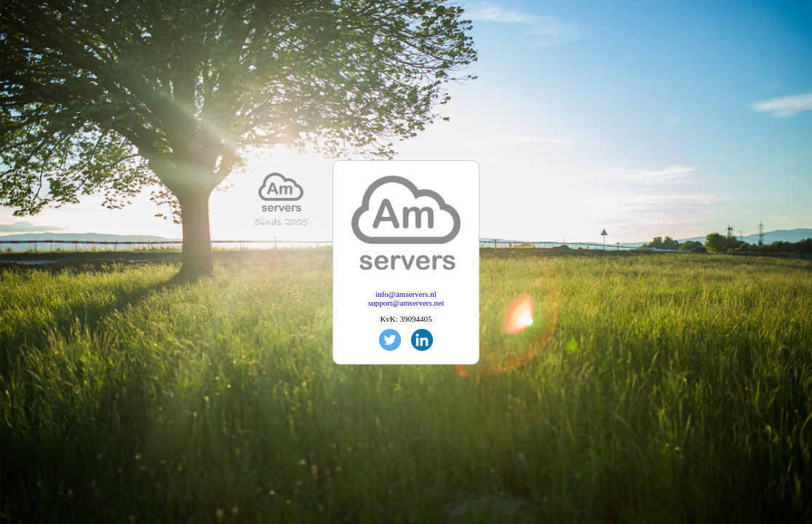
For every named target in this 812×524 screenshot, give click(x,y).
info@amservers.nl (406, 294)
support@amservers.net (406, 303)
